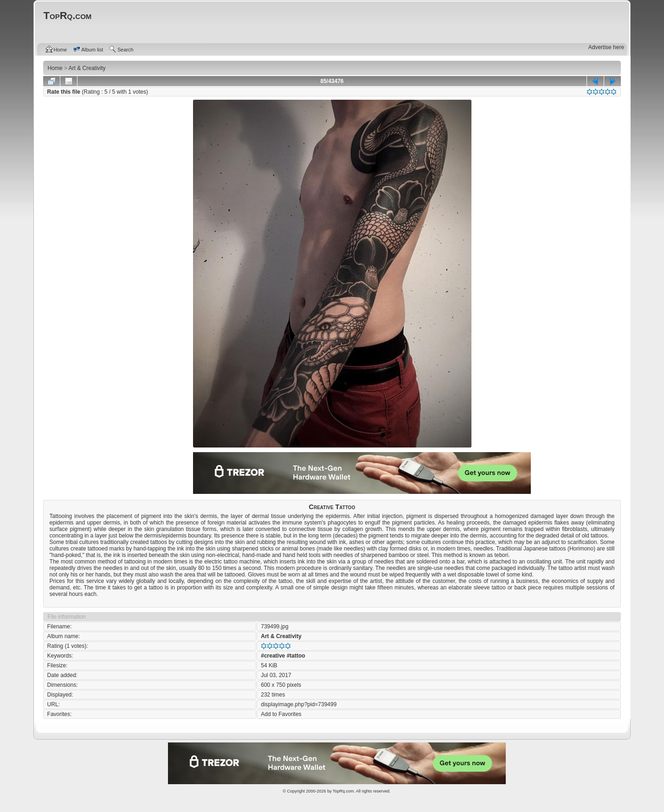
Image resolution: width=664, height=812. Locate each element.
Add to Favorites (281, 714)
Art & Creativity (281, 636)
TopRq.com (343, 791)
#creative (273, 656)
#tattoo (296, 656)
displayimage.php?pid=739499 (299, 704)
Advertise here (606, 47)
